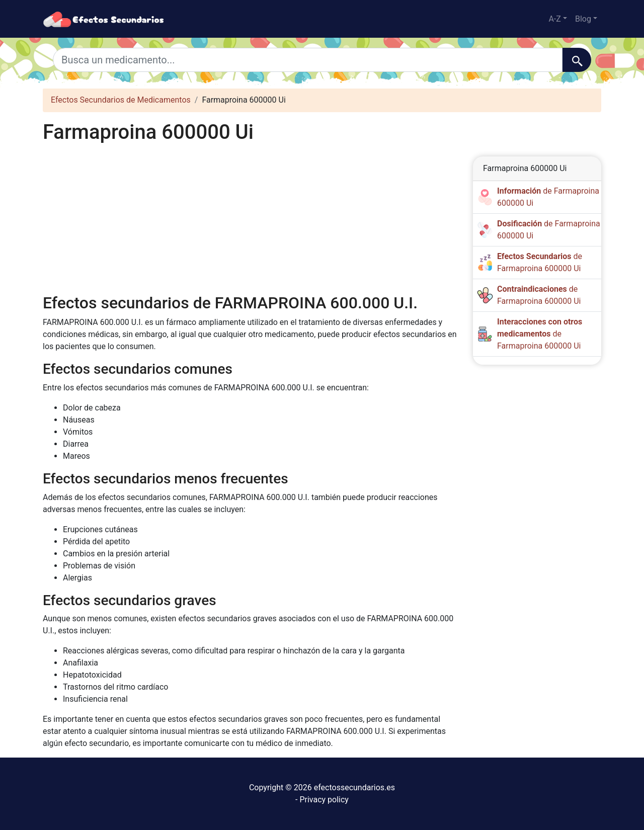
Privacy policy (324, 800)
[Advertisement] (250, 219)
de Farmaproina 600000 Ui (540, 334)
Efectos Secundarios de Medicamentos (121, 100)
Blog (583, 19)
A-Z (554, 19)
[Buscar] (577, 60)
